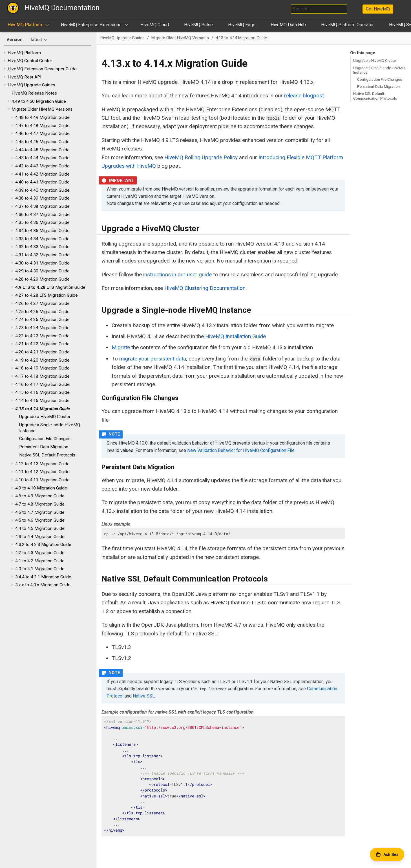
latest (37, 40)
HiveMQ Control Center (30, 61)
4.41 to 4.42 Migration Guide (42, 174)
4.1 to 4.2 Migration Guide (40, 561)
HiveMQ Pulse (198, 25)
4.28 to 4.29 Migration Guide (42, 279)
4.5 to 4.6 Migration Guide (40, 520)
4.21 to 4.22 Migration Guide (42, 344)
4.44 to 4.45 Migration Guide (42, 150)
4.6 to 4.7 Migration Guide (40, 512)
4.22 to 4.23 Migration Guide (42, 336)
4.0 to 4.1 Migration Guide (40, 569)
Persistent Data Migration (44, 447)
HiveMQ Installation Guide (236, 336)
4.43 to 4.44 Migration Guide (42, 158)
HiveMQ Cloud (155, 25)
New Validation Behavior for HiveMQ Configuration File (241, 450)
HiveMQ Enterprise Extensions (91, 25)
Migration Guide (50, 287)
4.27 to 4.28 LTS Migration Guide (47, 295)
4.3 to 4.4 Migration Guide (40, 537)
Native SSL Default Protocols (47, 455)
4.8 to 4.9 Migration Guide (40, 496)
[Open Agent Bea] (387, 854)
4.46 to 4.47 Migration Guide (42, 134)
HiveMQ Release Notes (34, 93)
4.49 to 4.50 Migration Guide (39, 101)
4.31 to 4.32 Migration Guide (42, 255)
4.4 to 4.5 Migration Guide (40, 528)
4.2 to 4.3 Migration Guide (40, 553)
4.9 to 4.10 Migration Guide (41, 488)
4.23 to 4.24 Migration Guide (42, 328)
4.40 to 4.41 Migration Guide (42, 182)
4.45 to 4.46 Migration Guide (42, 142)
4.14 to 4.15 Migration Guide (42, 401)
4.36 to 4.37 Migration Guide (42, 215)
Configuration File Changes (45, 439)
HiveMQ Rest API (24, 77)
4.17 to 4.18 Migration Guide (42, 376)
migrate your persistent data (153, 359)
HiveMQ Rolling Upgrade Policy (201, 157)
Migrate (121, 347)
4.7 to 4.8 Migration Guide (40, 504)
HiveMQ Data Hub (288, 25)
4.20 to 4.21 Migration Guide (42, 352)
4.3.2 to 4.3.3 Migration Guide (43, 545)
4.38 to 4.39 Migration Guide (42, 198)
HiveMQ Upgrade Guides (31, 85)
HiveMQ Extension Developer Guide (42, 69)
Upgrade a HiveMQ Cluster (45, 417)
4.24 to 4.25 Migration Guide (42, 320)
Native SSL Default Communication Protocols (375, 96)
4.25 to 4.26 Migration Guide (42, 312)
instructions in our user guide (177, 275)
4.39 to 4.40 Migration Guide (42, 190)
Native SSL (144, 696)
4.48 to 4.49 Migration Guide (42, 117)
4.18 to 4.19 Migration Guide (42, 368)
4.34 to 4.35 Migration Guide (42, 231)
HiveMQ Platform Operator (347, 25)
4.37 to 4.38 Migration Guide (42, 206)
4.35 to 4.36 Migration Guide (42, 222)
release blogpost (304, 96)
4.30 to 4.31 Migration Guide (42, 263)
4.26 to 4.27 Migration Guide (42, 303)
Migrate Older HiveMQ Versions (42, 109)
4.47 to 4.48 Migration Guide (42, 126)
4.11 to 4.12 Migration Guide (42, 472)
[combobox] (319, 9)
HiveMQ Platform (25, 25)
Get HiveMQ (378, 9)
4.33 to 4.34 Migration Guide (42, 239)
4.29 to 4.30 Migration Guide (42, 271)
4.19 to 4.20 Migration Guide (42, 360)
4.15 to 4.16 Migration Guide (42, 392)
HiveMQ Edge (242, 25)
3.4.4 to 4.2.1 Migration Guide (43, 577)
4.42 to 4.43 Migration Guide (42, 166)
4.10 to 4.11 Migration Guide (42, 480)
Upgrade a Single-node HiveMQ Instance (379, 70)
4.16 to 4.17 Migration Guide (42, 384)
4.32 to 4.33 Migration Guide (42, 247)
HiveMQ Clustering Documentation (205, 288)
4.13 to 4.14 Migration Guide (43, 409)
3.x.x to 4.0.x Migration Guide (43, 585)
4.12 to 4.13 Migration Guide (42, 464)
